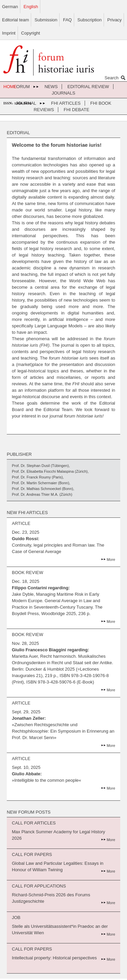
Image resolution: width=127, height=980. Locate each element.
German (10, 7)
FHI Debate (77, 110)
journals (63, 93)
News (51, 87)
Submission (46, 20)
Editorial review (88, 87)
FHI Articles (66, 103)
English (31, 7)
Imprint (9, 33)
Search (116, 78)
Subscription (90, 20)
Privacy (115, 20)
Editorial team (15, 20)
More (111, 559)
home (10, 87)
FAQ (67, 20)
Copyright (30, 33)
